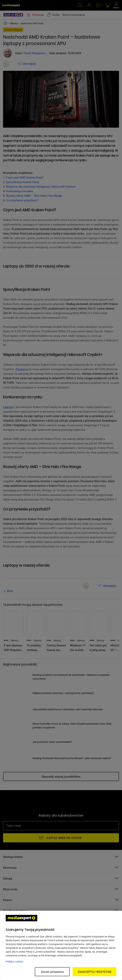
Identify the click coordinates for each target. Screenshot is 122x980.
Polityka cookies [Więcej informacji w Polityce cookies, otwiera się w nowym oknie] (14, 961)
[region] (61, 945)
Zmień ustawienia (52, 972)
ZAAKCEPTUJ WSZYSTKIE (94, 972)
